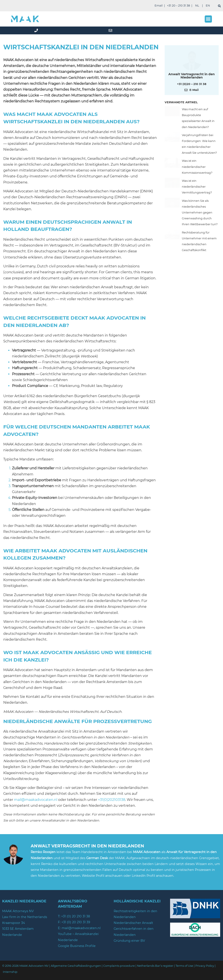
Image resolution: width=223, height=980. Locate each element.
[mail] (111, 30)
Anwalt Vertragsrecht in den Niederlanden (192, 76)
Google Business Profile (77, 946)
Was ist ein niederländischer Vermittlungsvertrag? (197, 187)
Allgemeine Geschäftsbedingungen (76, 966)
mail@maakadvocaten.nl (36, 800)
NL (197, 6)
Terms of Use (184, 966)
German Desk (97, 858)
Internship (10, 972)
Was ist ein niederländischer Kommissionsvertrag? (197, 167)
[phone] (37, 30)
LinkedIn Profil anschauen (153, 876)
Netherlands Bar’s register (155, 966)
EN (208, 6)
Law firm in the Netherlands (25, 917)
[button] (208, 19)
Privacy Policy (205, 966)
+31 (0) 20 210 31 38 (76, 916)
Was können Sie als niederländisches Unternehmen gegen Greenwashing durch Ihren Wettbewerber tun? (200, 213)
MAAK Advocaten (147, 852)
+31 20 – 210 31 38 (178, 6)
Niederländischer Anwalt (133, 923)
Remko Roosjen (43, 852)
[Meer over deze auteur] (192, 60)
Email (159, 6)
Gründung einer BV (129, 941)
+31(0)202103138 (112, 800)
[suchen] (219, 6)
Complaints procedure (119, 966)
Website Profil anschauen (103, 876)
